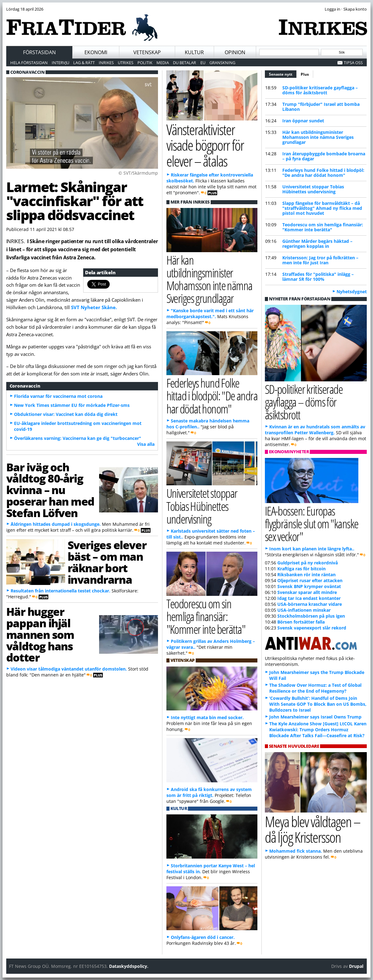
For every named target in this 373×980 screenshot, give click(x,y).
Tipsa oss (353, 63)
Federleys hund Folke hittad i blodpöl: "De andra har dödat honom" (323, 173)
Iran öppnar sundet (303, 121)
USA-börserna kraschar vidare (310, 604)
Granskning (222, 63)
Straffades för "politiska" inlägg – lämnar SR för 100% (318, 277)
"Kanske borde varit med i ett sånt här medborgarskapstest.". (210, 313)
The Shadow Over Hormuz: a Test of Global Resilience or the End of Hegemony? (315, 688)
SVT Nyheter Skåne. (94, 307)
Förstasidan (39, 52)
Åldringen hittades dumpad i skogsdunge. (56, 524)
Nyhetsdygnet (352, 292)
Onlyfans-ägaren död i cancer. (203, 937)
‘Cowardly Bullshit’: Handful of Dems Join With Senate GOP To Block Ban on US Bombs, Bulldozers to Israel (318, 704)
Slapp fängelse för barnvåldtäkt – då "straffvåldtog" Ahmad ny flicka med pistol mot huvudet (322, 208)
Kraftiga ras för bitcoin (301, 569)
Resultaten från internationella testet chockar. (60, 591)
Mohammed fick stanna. (296, 851)
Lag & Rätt (84, 63)
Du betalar (184, 63)
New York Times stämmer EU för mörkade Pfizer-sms (72, 405)
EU (203, 63)
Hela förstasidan (29, 63)
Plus (305, 74)
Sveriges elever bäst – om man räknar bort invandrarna (107, 562)
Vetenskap (147, 52)
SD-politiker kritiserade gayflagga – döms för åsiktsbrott (320, 90)
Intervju (60, 63)
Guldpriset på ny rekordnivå (308, 563)
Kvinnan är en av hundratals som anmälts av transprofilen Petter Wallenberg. (315, 430)
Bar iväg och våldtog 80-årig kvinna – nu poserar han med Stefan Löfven (50, 490)
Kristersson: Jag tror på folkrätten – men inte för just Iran (320, 260)
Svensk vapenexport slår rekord (312, 628)
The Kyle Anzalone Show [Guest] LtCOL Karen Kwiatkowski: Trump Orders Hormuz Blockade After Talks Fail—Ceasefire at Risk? (318, 730)
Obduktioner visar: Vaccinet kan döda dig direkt (66, 414)
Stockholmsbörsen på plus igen (311, 616)
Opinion (235, 52)
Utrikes (126, 63)
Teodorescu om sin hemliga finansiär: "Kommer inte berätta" (323, 227)
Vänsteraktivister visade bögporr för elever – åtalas (205, 145)
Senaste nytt (283, 73)
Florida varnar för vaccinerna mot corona (58, 396)
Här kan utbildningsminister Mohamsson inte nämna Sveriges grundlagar (318, 137)
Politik (145, 63)
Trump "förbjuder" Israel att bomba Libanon (321, 107)
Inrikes (106, 63)
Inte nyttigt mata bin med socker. (207, 717)
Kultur (194, 52)
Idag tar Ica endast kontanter (309, 598)
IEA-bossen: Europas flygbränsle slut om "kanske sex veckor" (312, 523)
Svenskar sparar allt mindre (307, 592)
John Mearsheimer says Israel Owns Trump (315, 717)
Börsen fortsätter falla (301, 622)
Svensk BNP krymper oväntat (309, 586)
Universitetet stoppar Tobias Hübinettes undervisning (313, 189)
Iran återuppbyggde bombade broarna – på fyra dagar (324, 156)
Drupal (356, 966)
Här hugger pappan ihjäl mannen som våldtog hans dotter (40, 634)
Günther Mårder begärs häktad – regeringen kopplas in (317, 244)
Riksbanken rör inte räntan (306, 575)
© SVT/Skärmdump (138, 173)
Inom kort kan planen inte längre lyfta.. (312, 549)
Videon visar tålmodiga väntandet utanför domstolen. (69, 669)
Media (163, 63)
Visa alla (146, 444)
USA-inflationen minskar (304, 610)
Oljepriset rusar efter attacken (310, 580)
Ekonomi (96, 52)
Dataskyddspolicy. (129, 966)
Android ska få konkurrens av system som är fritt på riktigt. (209, 792)
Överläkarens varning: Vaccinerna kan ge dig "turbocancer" (78, 438)
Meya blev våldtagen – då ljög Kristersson (313, 829)
